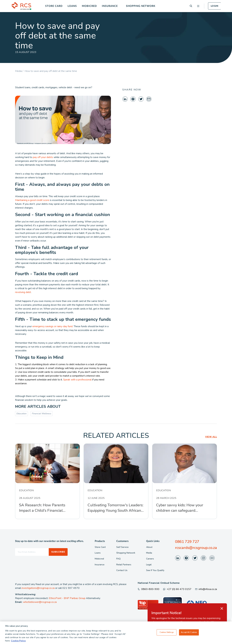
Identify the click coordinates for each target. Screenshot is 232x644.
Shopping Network (141, 6)
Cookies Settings (167, 634)
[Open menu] (198, 6)
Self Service (122, 547)
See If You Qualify (155, 570)
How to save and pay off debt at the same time (51, 71)
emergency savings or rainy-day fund (52, 326)
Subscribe (58, 552)
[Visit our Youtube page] (212, 558)
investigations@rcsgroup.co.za (38, 588)
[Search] (191, 6)
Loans (72, 6)
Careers (150, 559)
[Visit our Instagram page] (203, 558)
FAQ (118, 559)
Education (22, 414)
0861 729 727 (187, 542)
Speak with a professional (77, 380)
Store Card (54, 6)
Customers (122, 541)
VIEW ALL (211, 437)
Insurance (110, 6)
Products (100, 541)
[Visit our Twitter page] (195, 558)
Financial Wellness (42, 414)
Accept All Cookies (189, 634)
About (149, 547)
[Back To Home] (21, 6)
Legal (149, 565)
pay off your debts (43, 157)
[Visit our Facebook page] (186, 558)
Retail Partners (124, 565)
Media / (20, 71)
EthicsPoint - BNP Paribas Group (67, 598)
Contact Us (122, 570)
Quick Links (153, 541)
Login (214, 6)
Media (149, 553)
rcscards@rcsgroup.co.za (196, 548)
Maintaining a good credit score (32, 200)
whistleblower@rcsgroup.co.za (40, 602)
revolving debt (23, 292)
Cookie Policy (18, 642)
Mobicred (89, 6)
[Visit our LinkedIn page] (178, 558)
